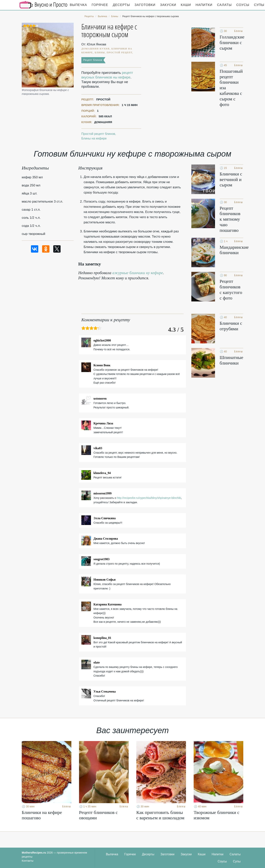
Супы (237, 861)
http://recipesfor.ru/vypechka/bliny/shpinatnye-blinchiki (149, 498)
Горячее (100, 5)
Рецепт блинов (93, 60)
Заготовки (145, 5)
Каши (186, 5)
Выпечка (78, 5)
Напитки (204, 5)
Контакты (27, 861)
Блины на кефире (94, 138)
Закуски (168, 5)
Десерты (121, 5)
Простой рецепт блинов (98, 134)
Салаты (224, 5)
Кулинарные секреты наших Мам (43, 5)
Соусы (243, 5)
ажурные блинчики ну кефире (138, 273)
